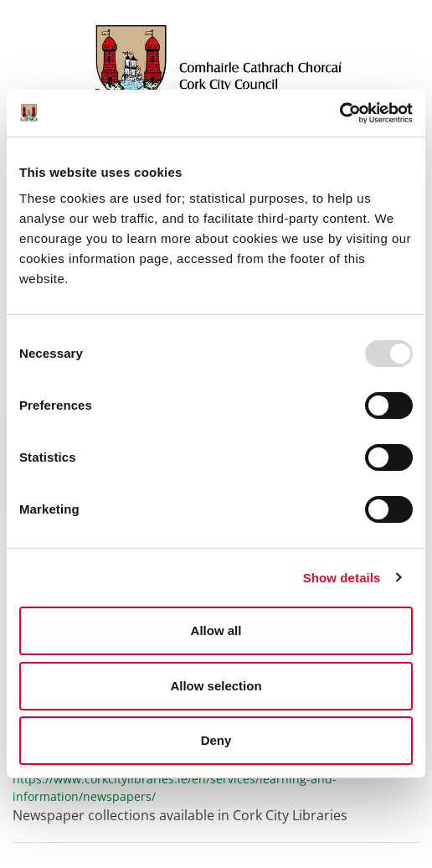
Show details (342, 578)
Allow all (216, 630)
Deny (216, 740)
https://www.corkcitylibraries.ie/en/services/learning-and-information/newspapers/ (175, 788)
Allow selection (216, 686)
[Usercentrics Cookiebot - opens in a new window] (339, 113)
